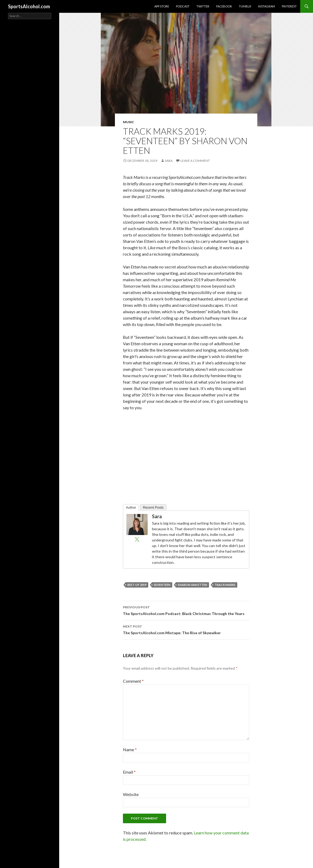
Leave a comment (195, 161)
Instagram (266, 6)
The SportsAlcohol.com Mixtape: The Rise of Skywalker (186, 629)
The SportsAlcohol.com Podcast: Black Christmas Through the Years (186, 610)
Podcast (183, 6)
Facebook (224, 6)
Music (129, 122)
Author (131, 507)
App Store (162, 6)
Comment (133, 681)
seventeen (162, 585)
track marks (225, 585)
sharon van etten (192, 585)
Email (129, 772)
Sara (169, 161)
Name (130, 750)
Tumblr (245, 6)
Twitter (203, 6)
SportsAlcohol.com (29, 6)
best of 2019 (137, 585)
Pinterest (289, 6)
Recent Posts (153, 507)
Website (131, 794)
